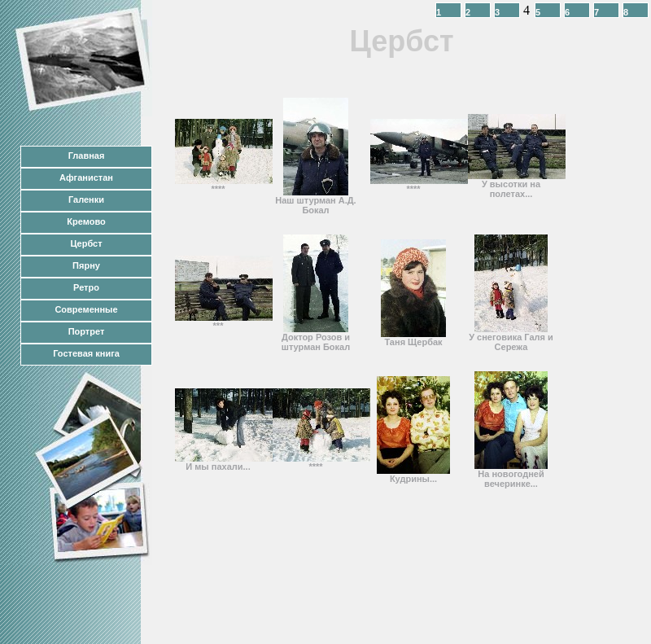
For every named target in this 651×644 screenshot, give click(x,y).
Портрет (87, 331)
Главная (87, 156)
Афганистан (86, 177)
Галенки (86, 199)
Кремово (86, 221)
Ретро (86, 287)
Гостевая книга (86, 353)
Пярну (86, 265)
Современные (86, 309)
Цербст (86, 243)
